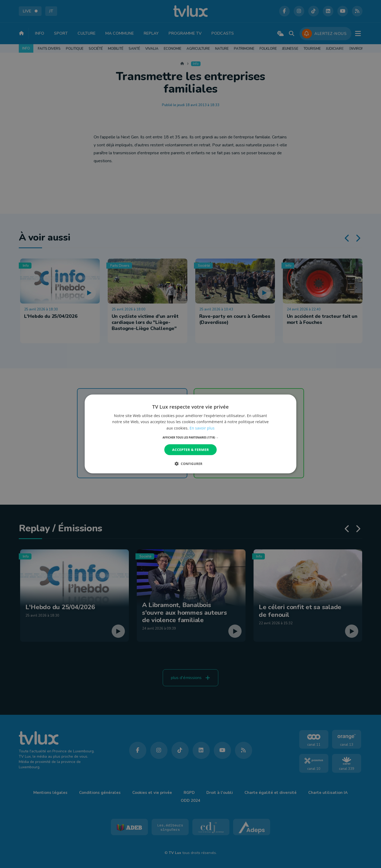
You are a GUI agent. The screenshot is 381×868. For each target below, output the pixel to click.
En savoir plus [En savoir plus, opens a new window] (202, 428)
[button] (191, 437)
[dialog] (190, 434)
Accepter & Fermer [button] (191, 450)
